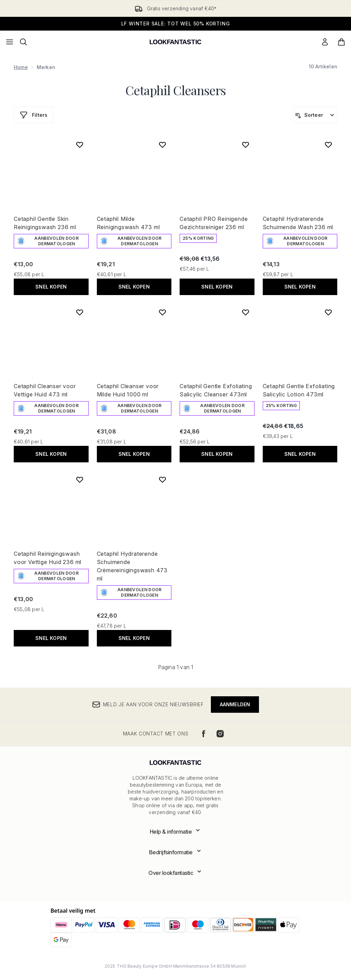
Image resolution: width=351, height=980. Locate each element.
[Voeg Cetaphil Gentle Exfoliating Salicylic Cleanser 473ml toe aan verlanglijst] (246, 312)
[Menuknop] (10, 42)
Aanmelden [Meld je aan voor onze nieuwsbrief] (235, 704)
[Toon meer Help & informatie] (176, 832)
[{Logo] (175, 42)
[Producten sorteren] (315, 115)
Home (21, 67)
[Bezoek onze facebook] (204, 734)
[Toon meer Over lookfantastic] (175, 873)
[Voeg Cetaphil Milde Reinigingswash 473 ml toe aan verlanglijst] (162, 145)
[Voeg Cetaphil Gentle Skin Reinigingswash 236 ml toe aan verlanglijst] (80, 145)
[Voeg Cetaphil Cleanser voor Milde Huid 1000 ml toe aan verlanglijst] (162, 312)
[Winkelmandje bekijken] (341, 42)
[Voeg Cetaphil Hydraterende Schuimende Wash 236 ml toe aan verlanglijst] (328, 145)
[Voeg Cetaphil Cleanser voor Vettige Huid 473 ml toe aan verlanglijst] (80, 312)
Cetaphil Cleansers (175, 90)
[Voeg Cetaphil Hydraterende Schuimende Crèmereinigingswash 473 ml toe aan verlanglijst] (162, 480)
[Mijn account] (325, 42)
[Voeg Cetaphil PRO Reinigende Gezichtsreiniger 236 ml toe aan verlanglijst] (246, 145)
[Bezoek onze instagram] (220, 734)
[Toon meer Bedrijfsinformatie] (176, 852)
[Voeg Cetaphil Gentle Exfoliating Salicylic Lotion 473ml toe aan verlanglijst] (328, 312)
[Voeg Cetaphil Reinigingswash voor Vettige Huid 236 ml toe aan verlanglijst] (80, 480)
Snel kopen (51, 287)
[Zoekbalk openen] (23, 42)
